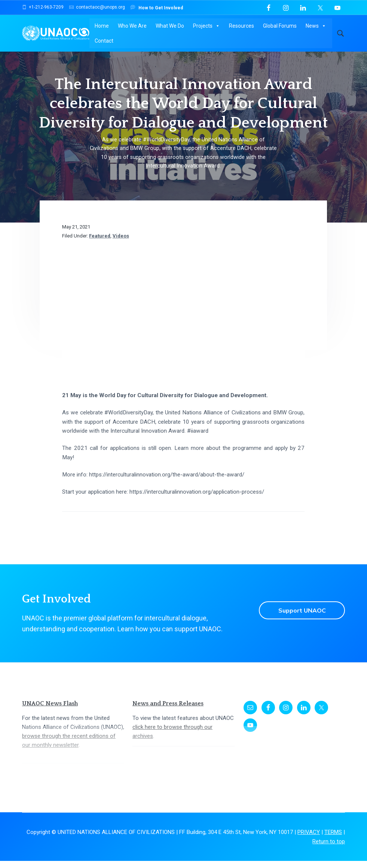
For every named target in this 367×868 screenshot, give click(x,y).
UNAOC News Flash (50, 711)
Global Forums (279, 26)
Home (101, 26)
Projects (206, 26)
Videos (121, 243)
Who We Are (132, 26)
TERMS (333, 839)
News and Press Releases (168, 711)
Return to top (329, 848)
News (316, 26)
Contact (104, 41)
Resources (241, 26)
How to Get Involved (157, 7)
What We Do (169, 26)
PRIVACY (309, 839)
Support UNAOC (301, 617)
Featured (100, 243)
